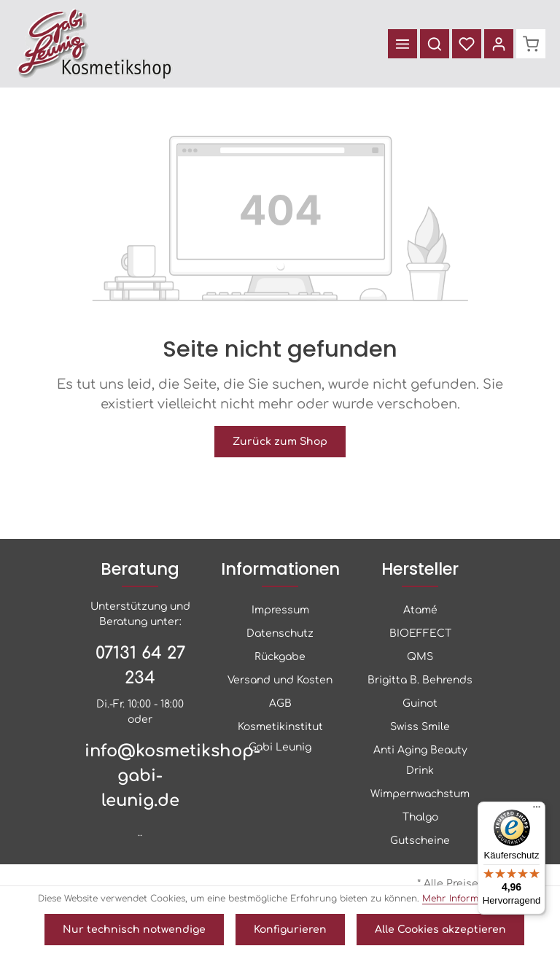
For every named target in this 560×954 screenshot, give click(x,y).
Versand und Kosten (280, 680)
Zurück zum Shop (280, 442)
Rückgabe (280, 657)
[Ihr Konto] (499, 44)
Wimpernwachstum (420, 794)
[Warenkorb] (531, 44)
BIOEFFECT (420, 633)
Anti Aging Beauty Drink (420, 760)
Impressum (280, 610)
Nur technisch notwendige (134, 930)
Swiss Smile (420, 727)
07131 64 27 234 (140, 666)
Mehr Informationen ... (472, 899)
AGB (280, 703)
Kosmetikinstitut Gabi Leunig (280, 737)
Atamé (420, 610)
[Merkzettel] (467, 44)
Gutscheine (420, 841)
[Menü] (402, 44)
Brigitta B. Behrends (420, 680)
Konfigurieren (290, 930)
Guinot (420, 703)
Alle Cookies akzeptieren (440, 930)
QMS (420, 657)
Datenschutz (280, 633)
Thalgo (420, 817)
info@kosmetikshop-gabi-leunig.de (140, 776)
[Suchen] (435, 44)
